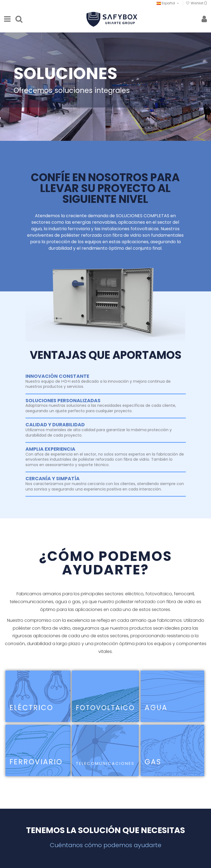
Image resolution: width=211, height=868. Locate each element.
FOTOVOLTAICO (105, 708)
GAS (153, 762)
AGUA (156, 708)
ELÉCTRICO (31, 708)
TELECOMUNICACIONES (105, 763)
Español (168, 3)
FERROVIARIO (36, 762)
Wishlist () (196, 3)
